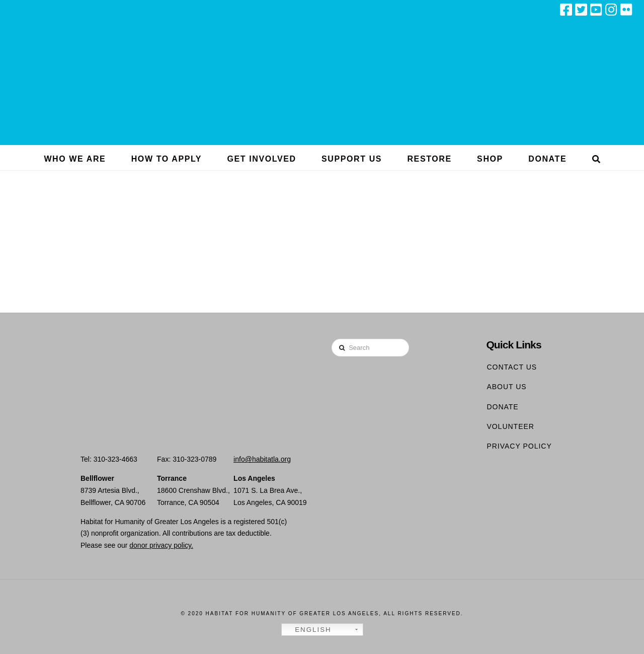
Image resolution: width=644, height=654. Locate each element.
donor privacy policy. (161, 545)
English (308, 630)
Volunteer (510, 426)
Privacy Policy (519, 446)
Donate (502, 407)
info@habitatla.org (262, 459)
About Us (506, 387)
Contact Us (512, 367)
